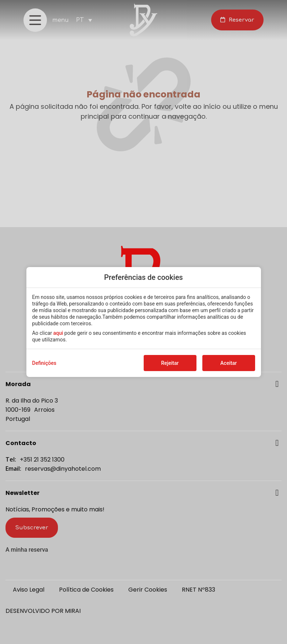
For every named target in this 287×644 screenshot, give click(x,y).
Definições (44, 363)
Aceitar (229, 363)
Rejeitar (170, 363)
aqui (58, 333)
